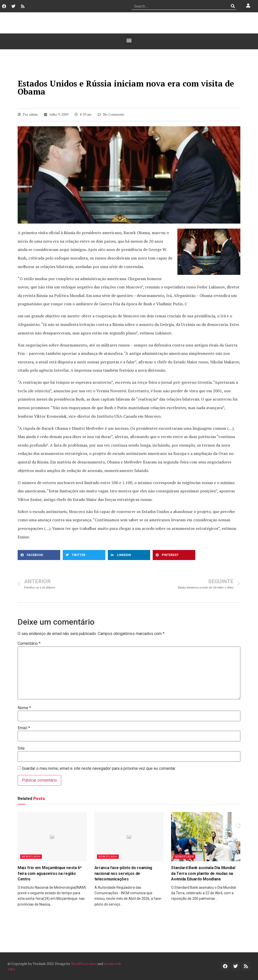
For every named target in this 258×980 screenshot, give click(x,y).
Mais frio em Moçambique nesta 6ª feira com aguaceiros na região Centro (50, 873)
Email (24, 728)
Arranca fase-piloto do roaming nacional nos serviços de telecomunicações (123, 873)
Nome (24, 708)
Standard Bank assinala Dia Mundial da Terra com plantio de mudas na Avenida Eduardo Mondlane (203, 873)
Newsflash (31, 857)
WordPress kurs (84, 964)
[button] (129, 40)
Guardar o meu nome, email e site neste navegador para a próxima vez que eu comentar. (99, 769)
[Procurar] (233, 6)
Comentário (29, 644)
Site (21, 748)
